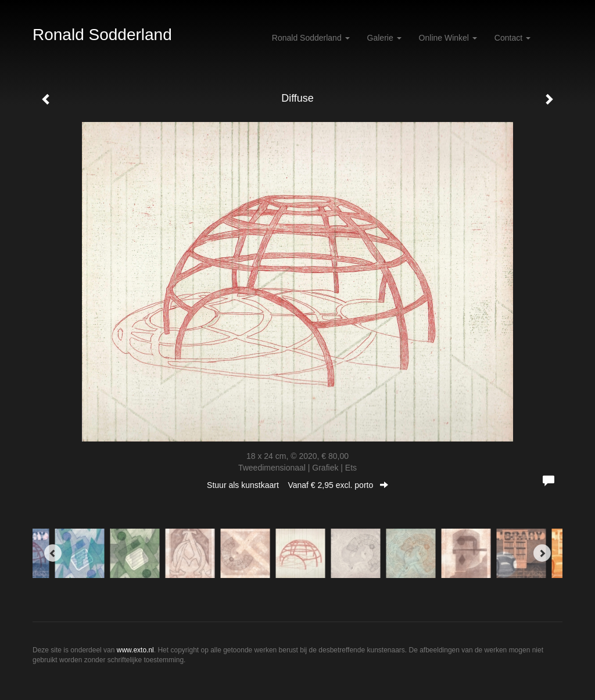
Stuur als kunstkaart (297, 485)
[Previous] (53, 553)
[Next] (542, 553)
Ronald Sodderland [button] (311, 38)
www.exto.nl (135, 650)
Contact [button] (512, 38)
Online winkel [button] (448, 38)
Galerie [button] (384, 38)
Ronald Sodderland (102, 35)
